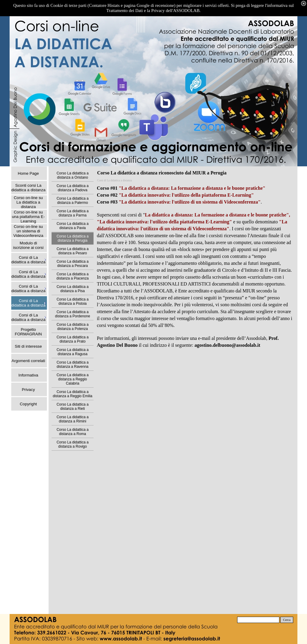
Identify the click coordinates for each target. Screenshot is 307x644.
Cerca (287, 620)
